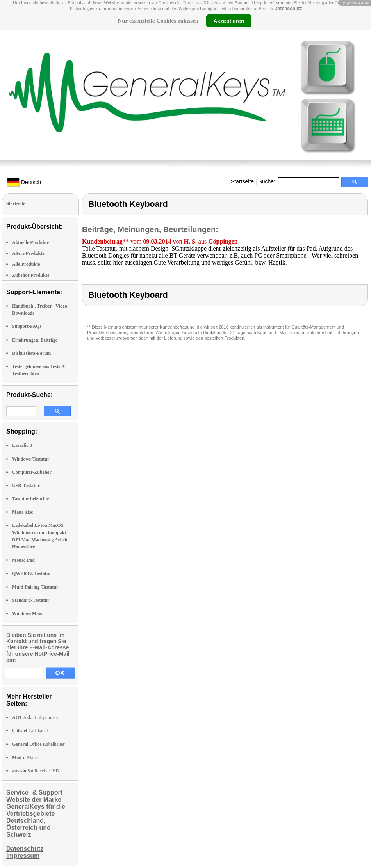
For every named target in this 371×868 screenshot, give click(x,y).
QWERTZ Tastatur (32, 573)
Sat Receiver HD (36, 771)
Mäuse (26, 758)
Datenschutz (288, 9)
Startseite (242, 181)
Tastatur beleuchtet (31, 499)
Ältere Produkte (28, 253)
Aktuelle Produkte (30, 242)
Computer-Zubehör (32, 472)
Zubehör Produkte (31, 275)
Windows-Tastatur (31, 459)
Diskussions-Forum (31, 353)
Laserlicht (22, 445)
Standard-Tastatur (31, 600)
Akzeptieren (229, 21)
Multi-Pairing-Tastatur (35, 587)
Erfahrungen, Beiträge (35, 340)
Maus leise (23, 512)
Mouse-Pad (23, 560)
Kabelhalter (38, 744)
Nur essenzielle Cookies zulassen (158, 21)
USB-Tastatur (26, 486)
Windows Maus (28, 614)
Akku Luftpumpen (35, 717)
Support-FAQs (27, 326)
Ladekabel (30, 731)
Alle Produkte (26, 264)
